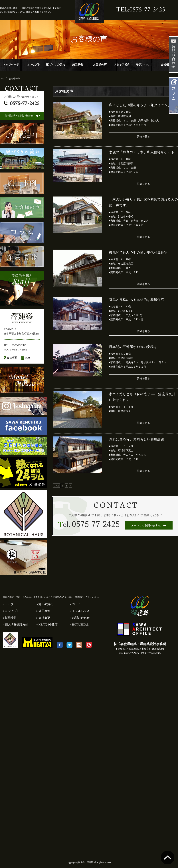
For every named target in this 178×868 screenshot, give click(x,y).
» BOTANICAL (79, 625)
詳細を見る (143, 137)
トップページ (11, 65)
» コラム (75, 604)
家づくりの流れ (55, 65)
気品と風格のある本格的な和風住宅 (137, 300)
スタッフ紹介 (122, 65)
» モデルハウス (80, 611)
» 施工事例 (43, 611)
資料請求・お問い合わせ (19, 116)
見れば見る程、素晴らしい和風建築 (137, 439)
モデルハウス (144, 65)
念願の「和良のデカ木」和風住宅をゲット (142, 152)
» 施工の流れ (45, 604)
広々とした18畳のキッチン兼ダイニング (140, 105)
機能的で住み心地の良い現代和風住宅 (138, 252)
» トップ (8, 604)
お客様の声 (100, 65)
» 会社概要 (43, 618)
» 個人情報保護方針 (15, 625)
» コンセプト (11, 611)
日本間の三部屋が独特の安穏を (133, 347)
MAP (28, 358)
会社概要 (166, 65)
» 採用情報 (10, 618)
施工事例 (78, 65)
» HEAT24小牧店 (47, 625)
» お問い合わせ (80, 618)
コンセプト (33, 65)
